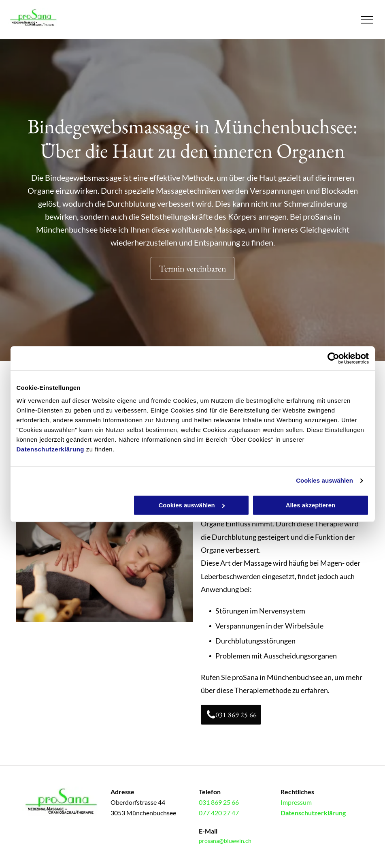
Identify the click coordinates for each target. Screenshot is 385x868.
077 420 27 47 (219, 813)
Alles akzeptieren (311, 505)
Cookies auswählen (324, 480)
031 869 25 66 (219, 802)
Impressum (296, 802)
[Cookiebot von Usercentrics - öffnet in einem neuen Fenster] (333, 358)
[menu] (367, 20)
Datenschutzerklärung (51, 449)
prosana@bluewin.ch (225, 841)
